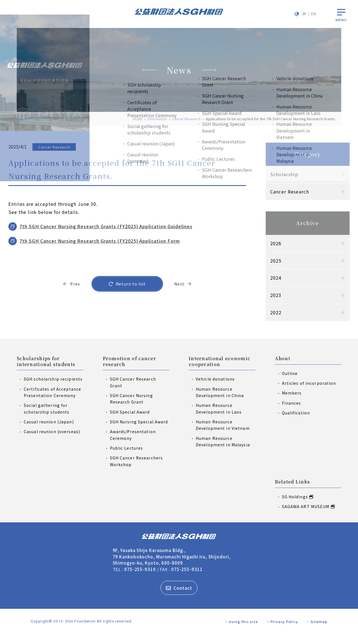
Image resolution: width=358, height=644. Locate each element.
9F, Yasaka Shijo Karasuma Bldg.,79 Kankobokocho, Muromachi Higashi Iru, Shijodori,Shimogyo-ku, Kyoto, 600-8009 (172, 567)
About (283, 369)
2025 (268, 261)
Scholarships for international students (46, 372)
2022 (268, 312)
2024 (268, 278)
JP (304, 14)
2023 (268, 295)
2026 (268, 243)
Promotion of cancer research (129, 372)
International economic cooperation (220, 372)
